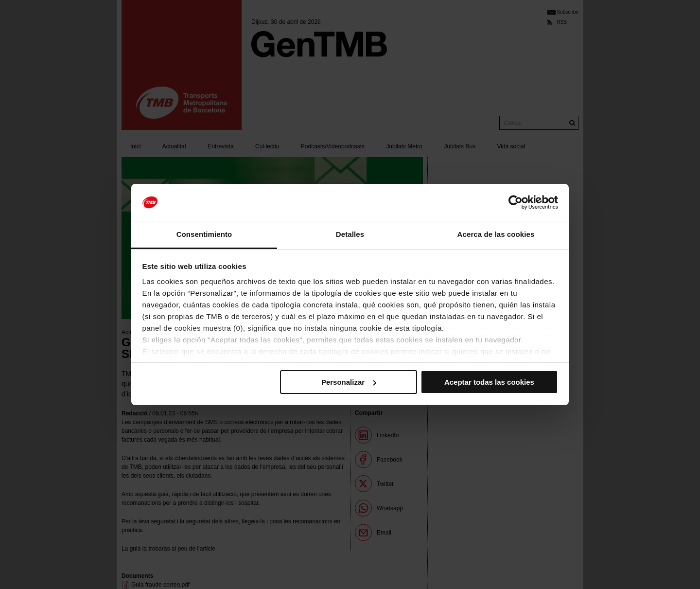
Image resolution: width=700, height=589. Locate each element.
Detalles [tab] (350, 234)
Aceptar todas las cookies (489, 382)
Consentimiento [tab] (204, 234)
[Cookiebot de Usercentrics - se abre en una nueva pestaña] (516, 202)
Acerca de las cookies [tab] (496, 234)
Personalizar (349, 382)
